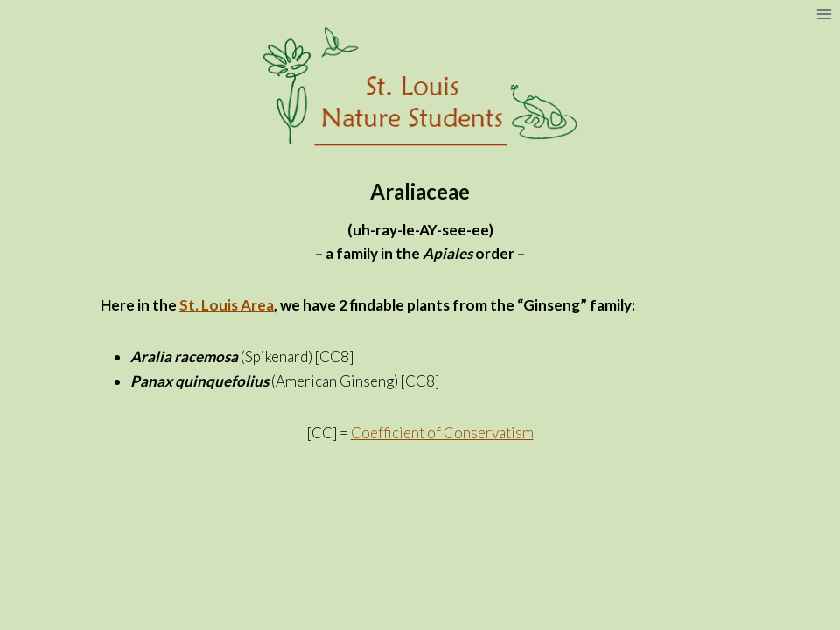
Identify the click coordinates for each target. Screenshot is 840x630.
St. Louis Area (227, 305)
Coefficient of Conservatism (442, 433)
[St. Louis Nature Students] (420, 87)
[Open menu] (824, 14)
